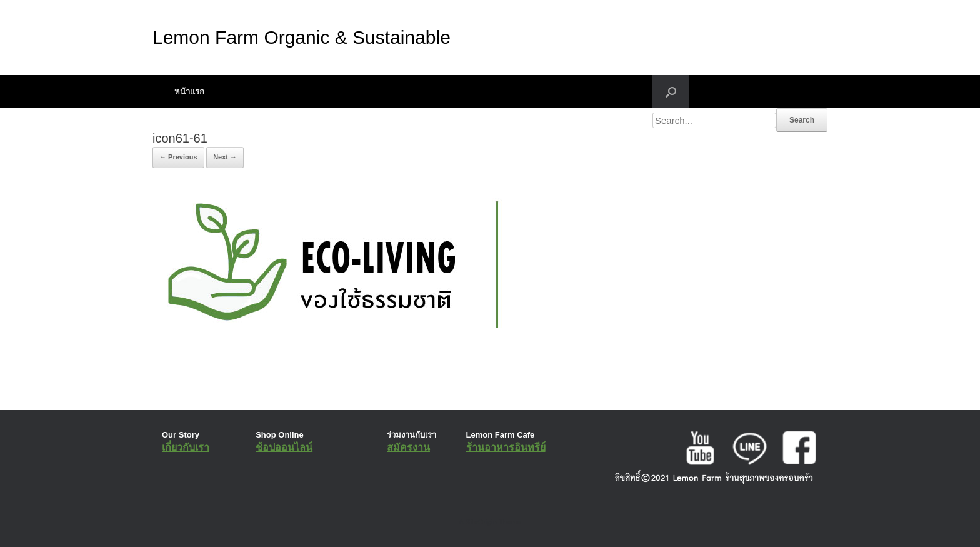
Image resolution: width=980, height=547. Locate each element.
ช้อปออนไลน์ (284, 447)
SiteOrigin (481, 522)
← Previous (178, 157)
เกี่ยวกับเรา (186, 447)
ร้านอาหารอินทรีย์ (506, 447)
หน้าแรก (189, 92)
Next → (225, 157)
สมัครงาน (408, 447)
